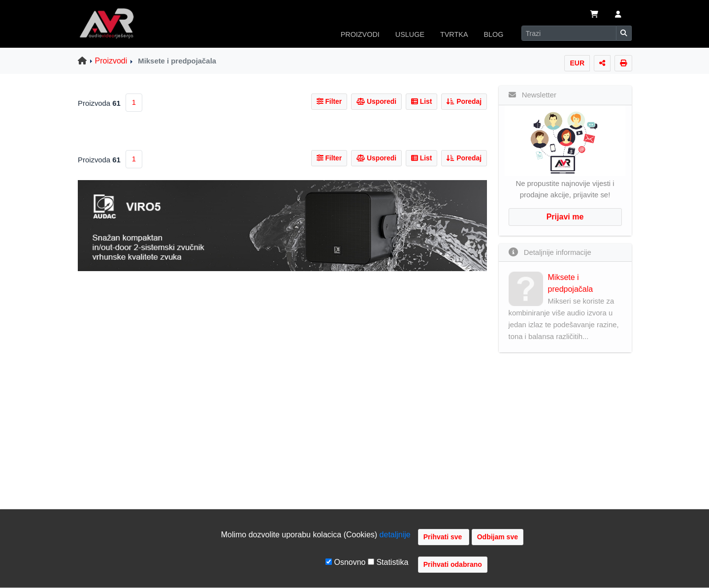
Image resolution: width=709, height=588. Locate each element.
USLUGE (410, 34)
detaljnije (395, 535)
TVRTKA (454, 34)
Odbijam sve (498, 537)
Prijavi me (565, 217)
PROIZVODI (360, 34)
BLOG (494, 34)
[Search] (569, 33)
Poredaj (464, 101)
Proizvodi (111, 61)
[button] (618, 15)
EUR (577, 63)
